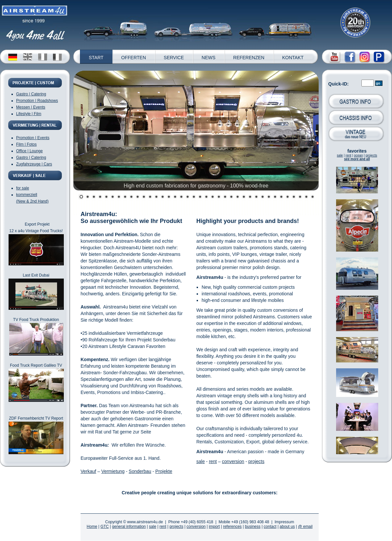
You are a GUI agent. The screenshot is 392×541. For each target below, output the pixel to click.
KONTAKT (293, 58)
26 (237, 197)
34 (287, 197)
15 (168, 197)
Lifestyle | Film (29, 114)
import (214, 527)
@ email (305, 527)
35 (293, 197)
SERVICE (174, 58)
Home (92, 527)
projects (371, 155)
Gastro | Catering (31, 94)
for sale (23, 188)
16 (174, 197)
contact (270, 527)
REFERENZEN (249, 58)
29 (255, 197)
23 (218, 197)
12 (149, 197)
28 (249, 197)
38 (312, 197)
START (96, 58)
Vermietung (113, 471)
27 (243, 197)
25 (230, 197)
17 (180, 197)
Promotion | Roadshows (37, 101)
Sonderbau (140, 471)
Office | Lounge (29, 151)
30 (262, 197)
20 (199, 197)
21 (205, 197)
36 (299, 197)
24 (224, 197)
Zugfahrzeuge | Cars (34, 164)
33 (280, 197)
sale (340, 155)
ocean (358, 155)
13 (155, 197)
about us (287, 527)
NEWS (208, 58)
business (253, 527)
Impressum (284, 522)
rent (348, 155)
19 (193, 197)
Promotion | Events (33, 138)
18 (187, 197)
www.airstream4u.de (145, 522)
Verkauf (88, 471)
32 (274, 197)
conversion (233, 461)
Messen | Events (31, 107)
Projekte (164, 471)
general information (129, 527)
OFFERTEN (134, 58)
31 (268, 197)
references (232, 527)
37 (305, 197)
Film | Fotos (26, 144)
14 (162, 197)
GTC (104, 527)
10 (137, 197)
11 (143, 197)
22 (212, 197)
